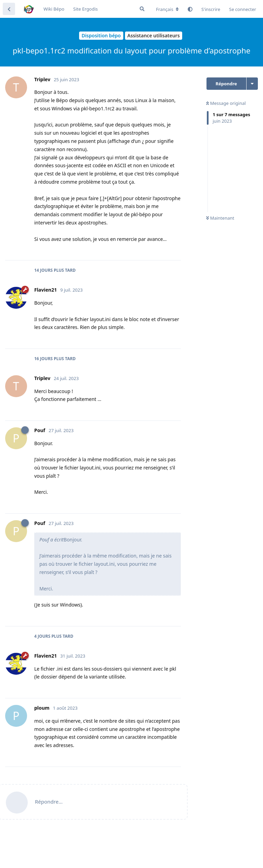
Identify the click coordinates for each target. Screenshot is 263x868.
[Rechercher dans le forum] (142, 9)
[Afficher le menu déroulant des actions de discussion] (252, 84)
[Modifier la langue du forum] (167, 9)
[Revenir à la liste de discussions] (9, 9)
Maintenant (220, 218)
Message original (226, 103)
